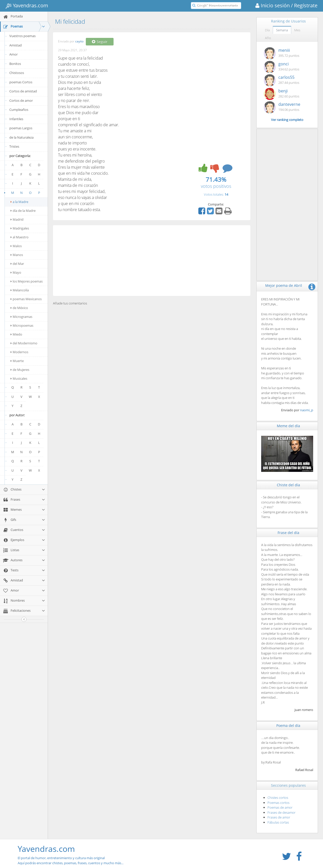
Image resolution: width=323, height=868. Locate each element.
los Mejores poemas (27, 281)
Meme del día (288, 426)
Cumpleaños (19, 110)
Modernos (19, 352)
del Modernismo (24, 343)
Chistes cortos (278, 798)
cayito (79, 42)
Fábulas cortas (278, 822)
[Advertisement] (152, 261)
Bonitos (15, 64)
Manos (17, 255)
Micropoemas (22, 325)
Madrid (17, 219)
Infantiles (16, 119)
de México (19, 308)
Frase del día (288, 533)
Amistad (16, 45)
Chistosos (17, 73)
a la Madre (19, 202)
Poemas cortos (278, 803)
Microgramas (21, 317)
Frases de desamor (281, 812)
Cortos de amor (21, 100)
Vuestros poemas (22, 36)
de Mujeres (20, 370)
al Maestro (20, 237)
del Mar (17, 264)
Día (267, 30)
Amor (14, 54)
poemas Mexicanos (26, 299)
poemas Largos (21, 128)
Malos (16, 246)
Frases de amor (279, 817)
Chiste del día (288, 485)
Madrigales (20, 228)
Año (268, 38)
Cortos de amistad (23, 91)
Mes (297, 30)
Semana (282, 30)
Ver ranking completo (287, 120)
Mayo (16, 272)
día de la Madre (23, 211)
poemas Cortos (21, 82)
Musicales (19, 378)
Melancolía (20, 290)
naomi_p (307, 410)
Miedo (16, 334)
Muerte (17, 361)
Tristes (14, 146)
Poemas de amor (280, 807)
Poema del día (288, 725)
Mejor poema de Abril (284, 285)
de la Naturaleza (21, 137)
